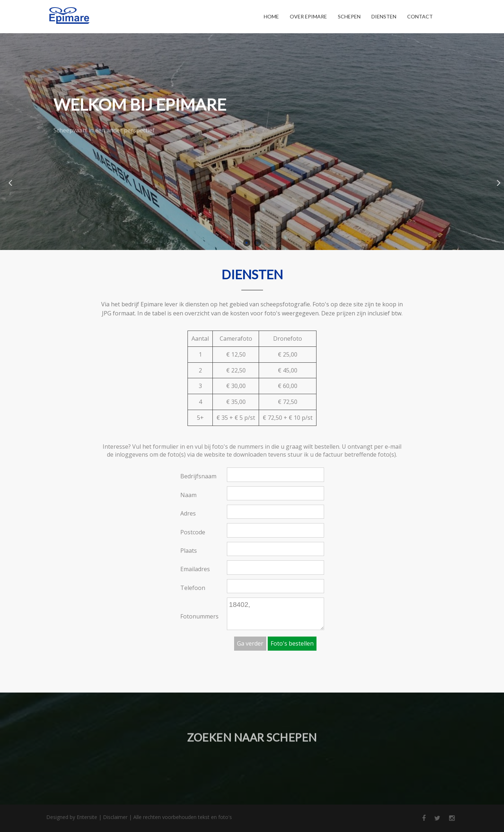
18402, (275, 614)
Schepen (349, 16)
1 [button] (247, 243)
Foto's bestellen (292, 643)
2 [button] (258, 243)
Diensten (384, 16)
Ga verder (250, 643)
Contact (420, 16)
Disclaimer (115, 817)
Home (271, 16)
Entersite (87, 817)
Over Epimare (308, 16)
